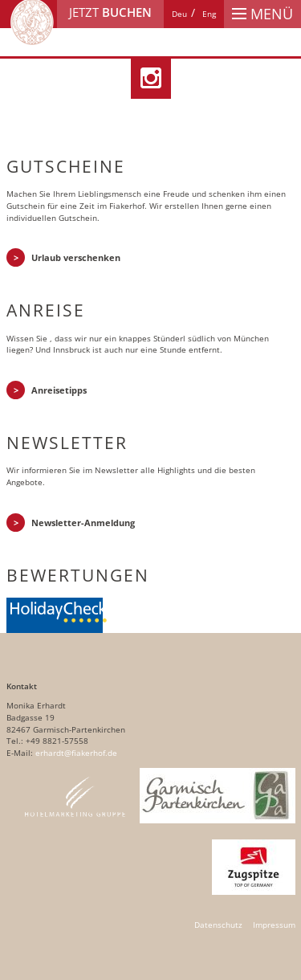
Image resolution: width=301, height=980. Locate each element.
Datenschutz (218, 925)
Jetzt (110, 12)
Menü (262, 14)
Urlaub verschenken (76, 257)
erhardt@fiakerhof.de (76, 753)
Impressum (274, 925)
